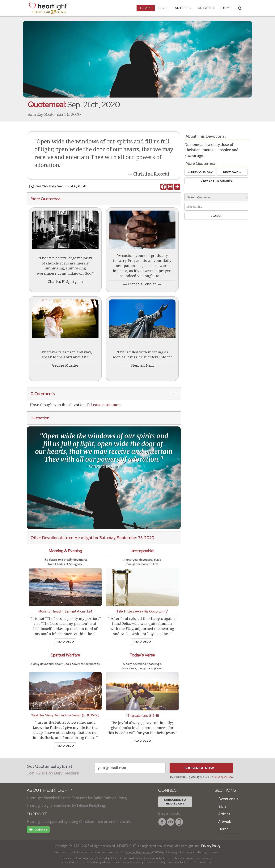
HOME (226, 8)
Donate (38, 830)
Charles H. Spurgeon (65, 282)
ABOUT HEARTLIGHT (49, 790)
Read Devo (65, 642)
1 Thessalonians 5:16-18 (142, 715)
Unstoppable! (142, 551)
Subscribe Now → (201, 768)
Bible (163, 8)
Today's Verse (142, 655)
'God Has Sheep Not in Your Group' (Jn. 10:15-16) (65, 715)
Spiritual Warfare (65, 655)
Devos (146, 8)
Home (223, 829)
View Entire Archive (216, 181)
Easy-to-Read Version (139, 852)
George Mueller (65, 365)
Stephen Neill (142, 365)
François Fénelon (142, 284)
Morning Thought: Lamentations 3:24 (65, 611)
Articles (183, 8)
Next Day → (232, 172)
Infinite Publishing (91, 805)
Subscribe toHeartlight (175, 802)
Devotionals (228, 799)
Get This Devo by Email (57, 187)
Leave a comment (106, 405)
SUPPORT (37, 814)
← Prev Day (200, 172)
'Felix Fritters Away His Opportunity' (142, 611)
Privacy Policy (223, 777)
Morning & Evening (65, 551)
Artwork (206, 8)
